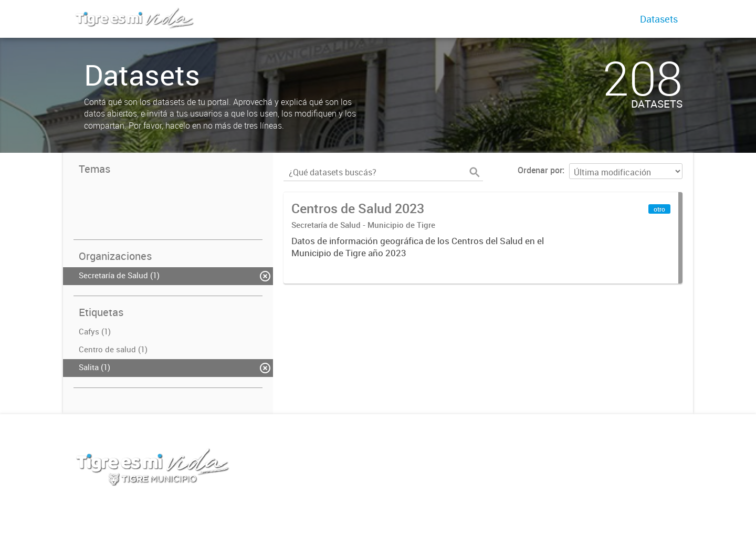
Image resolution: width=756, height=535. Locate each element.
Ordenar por (540, 170)
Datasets (659, 19)
